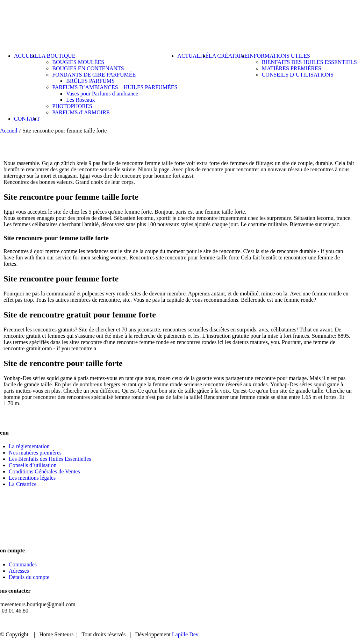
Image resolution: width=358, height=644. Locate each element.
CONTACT (326, 623)
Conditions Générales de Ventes (44, 471)
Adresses (19, 571)
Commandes (23, 564)
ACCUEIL (196, 623)
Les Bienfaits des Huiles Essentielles (50, 459)
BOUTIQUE (238, 623)
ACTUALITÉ (283, 623)
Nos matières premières (35, 453)
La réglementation (29, 446)
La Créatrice (23, 484)
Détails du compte (29, 577)
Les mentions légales (32, 478)
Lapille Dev (185, 634)
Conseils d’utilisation (33, 465)
